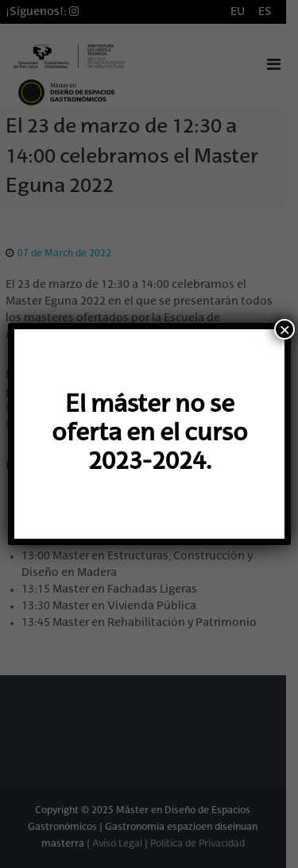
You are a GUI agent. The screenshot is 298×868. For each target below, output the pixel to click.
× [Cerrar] (284, 329)
